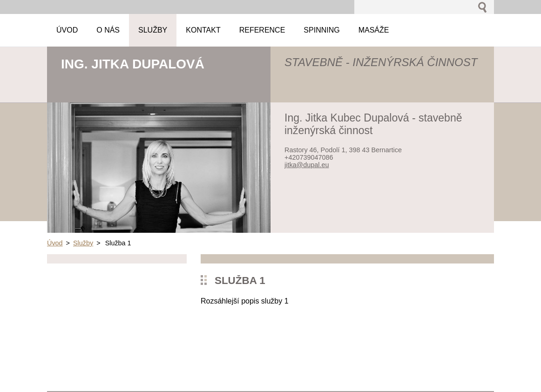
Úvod (55, 243)
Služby (83, 243)
